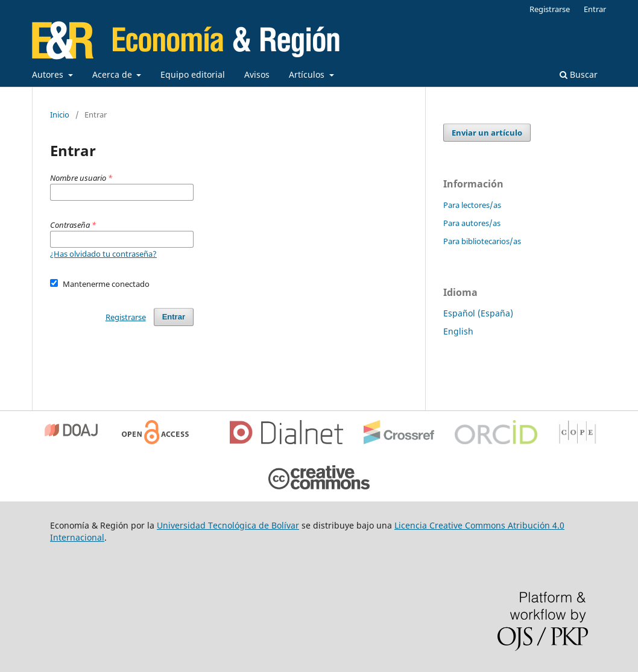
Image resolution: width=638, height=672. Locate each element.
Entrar (595, 9)
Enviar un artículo (487, 133)
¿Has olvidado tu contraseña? (103, 254)
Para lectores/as (472, 205)
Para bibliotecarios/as (482, 241)
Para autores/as (472, 223)
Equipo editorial (193, 74)
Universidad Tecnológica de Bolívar (228, 525)
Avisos (257, 74)
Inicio (60, 115)
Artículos (308, 74)
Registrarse (550, 9)
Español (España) (478, 313)
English (458, 331)
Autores (49, 74)
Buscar (579, 74)
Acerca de (113, 74)
